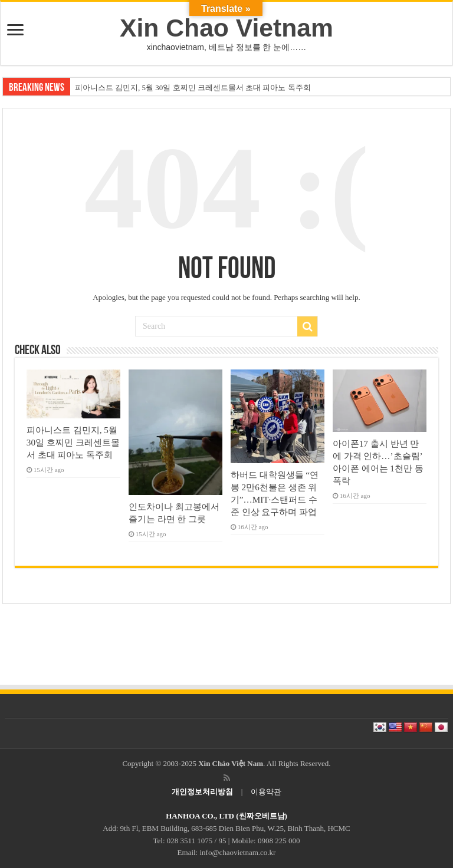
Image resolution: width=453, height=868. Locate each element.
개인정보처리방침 (202, 792)
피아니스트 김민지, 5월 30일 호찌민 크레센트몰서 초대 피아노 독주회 (193, 88)
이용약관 (266, 792)
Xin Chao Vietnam (226, 28)
